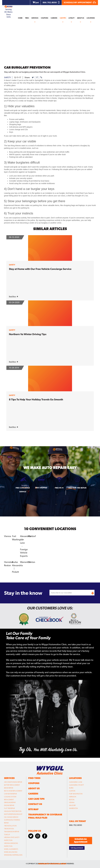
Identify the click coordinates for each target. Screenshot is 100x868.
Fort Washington (76, 794)
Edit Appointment (77, 848)
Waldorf (32, 536)
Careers (54, 18)
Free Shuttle (41, 488)
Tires (27, 18)
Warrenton (25, 562)
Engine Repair (9, 805)
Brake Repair (9, 788)
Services (35, 18)
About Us (81, 18)
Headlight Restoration (13, 811)
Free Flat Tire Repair (77, 488)
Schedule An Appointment (81, 840)
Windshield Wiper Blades (13, 855)
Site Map (33, 809)
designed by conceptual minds (52, 864)
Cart (36, 2)
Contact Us (35, 804)
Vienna (8, 536)
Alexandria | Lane (76, 782)
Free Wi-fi (59, 488)
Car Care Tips (36, 799)
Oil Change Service (11, 817)
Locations (91, 18)
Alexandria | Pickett (77, 785)
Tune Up (7, 834)
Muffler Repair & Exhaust (13, 814)
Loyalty (71, 18)
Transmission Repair (12, 832)
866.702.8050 (51, 2)
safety (7, 77)
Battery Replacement (12, 785)
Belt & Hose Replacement (13, 791)
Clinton (32, 562)
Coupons (45, 18)
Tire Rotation (9, 829)
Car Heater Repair (10, 794)
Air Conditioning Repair (13, 782)
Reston (7, 565)
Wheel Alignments (11, 849)
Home (20, 18)
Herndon (9, 562)
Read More (13, 296)
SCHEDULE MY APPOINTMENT (80, 2)
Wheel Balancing (11, 852)
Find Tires (34, 778)
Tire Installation (10, 826)
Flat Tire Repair (9, 808)
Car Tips (63, 18)
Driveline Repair (10, 802)
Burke (15, 562)
